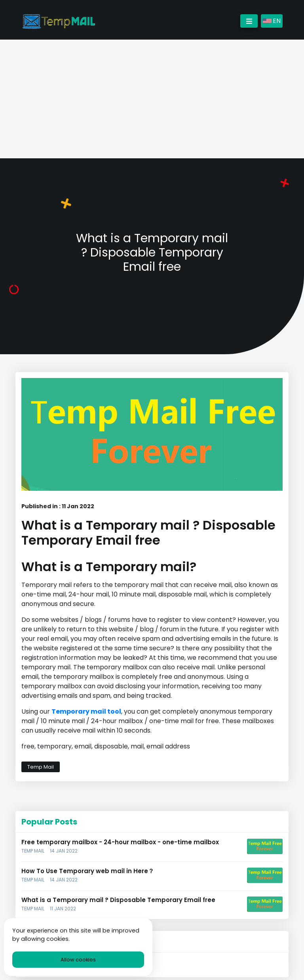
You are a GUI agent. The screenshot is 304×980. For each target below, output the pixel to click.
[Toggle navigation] (249, 21)
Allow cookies (78, 960)
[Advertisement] (152, 99)
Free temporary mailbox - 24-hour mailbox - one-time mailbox (120, 842)
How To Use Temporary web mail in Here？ (88, 871)
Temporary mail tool (86, 711)
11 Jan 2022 (63, 909)
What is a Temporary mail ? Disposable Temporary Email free (118, 900)
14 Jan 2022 (64, 851)
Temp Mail (41, 767)
